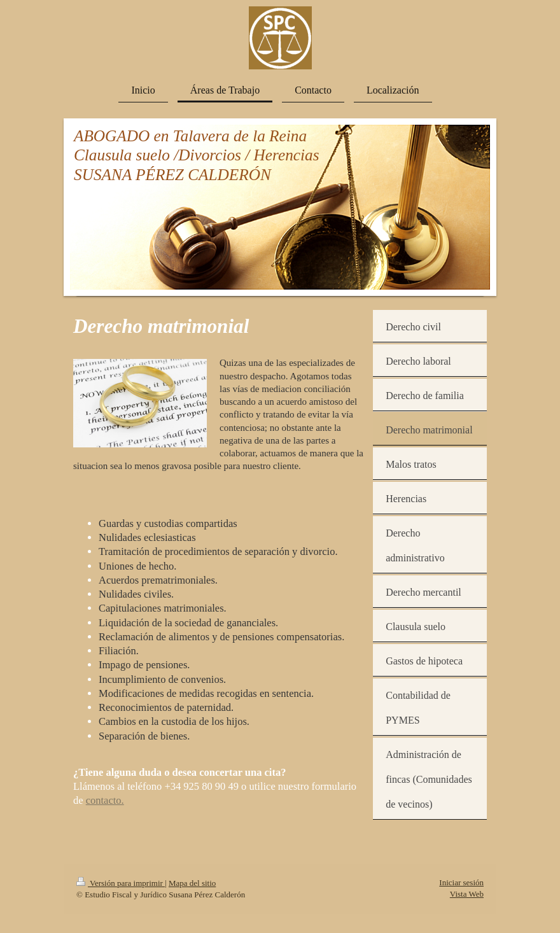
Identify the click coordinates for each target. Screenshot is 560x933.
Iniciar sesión (461, 882)
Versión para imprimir (121, 883)
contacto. (105, 800)
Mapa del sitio (192, 883)
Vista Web (467, 894)
